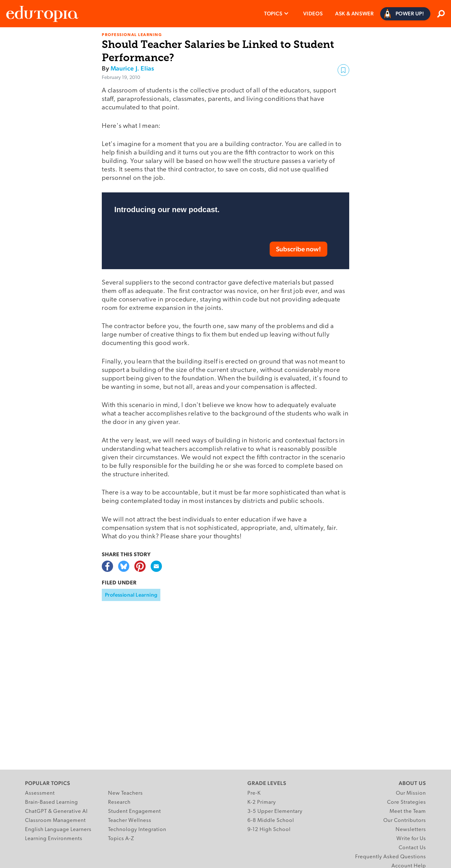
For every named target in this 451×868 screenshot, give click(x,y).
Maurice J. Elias (132, 68)
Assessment (40, 793)
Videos (313, 13)
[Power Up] (405, 14)
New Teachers (125, 793)
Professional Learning (131, 595)
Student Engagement (135, 811)
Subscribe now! (298, 249)
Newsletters (411, 830)
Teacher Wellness (130, 821)
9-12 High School (269, 830)
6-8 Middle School (271, 821)
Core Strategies (407, 802)
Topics (273, 13)
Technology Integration (137, 830)
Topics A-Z (121, 839)
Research (119, 802)
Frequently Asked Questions (391, 857)
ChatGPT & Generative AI (56, 811)
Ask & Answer (354, 13)
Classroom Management (55, 821)
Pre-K (254, 793)
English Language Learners (58, 830)
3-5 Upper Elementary (275, 811)
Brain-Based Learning (52, 802)
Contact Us (412, 848)
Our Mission (411, 793)
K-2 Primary (262, 802)
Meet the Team (408, 811)
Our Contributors (405, 821)
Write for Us (411, 839)
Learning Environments (54, 839)
